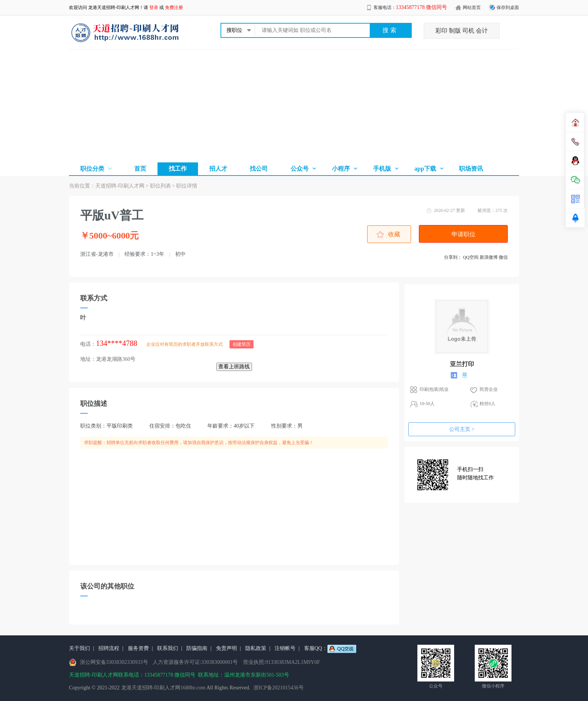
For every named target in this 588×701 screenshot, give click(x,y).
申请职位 (463, 234)
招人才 (218, 169)
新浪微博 (489, 257)
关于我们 (79, 648)
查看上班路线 (234, 367)
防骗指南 (197, 648)
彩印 (441, 31)
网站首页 (472, 8)
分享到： (453, 257)
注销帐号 (285, 648)
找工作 (178, 169)
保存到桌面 (508, 8)
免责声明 (226, 648)
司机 (468, 31)
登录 (154, 8)
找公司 (259, 169)
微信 (503, 257)
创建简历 (241, 344)
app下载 (425, 169)
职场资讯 (471, 169)
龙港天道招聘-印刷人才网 (114, 8)
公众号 (300, 169)
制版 (455, 31)
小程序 (341, 169)
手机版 (382, 169)
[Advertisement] (294, 106)
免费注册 (174, 8)
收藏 (394, 234)
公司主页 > (462, 429)
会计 (482, 31)
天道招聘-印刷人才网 (120, 186)
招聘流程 (109, 648)
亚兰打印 (462, 364)
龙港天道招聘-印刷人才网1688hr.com (163, 688)
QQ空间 (471, 257)
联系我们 (168, 648)
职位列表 (160, 186)
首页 (140, 169)
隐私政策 (256, 648)
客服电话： (410, 8)
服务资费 (138, 648)
